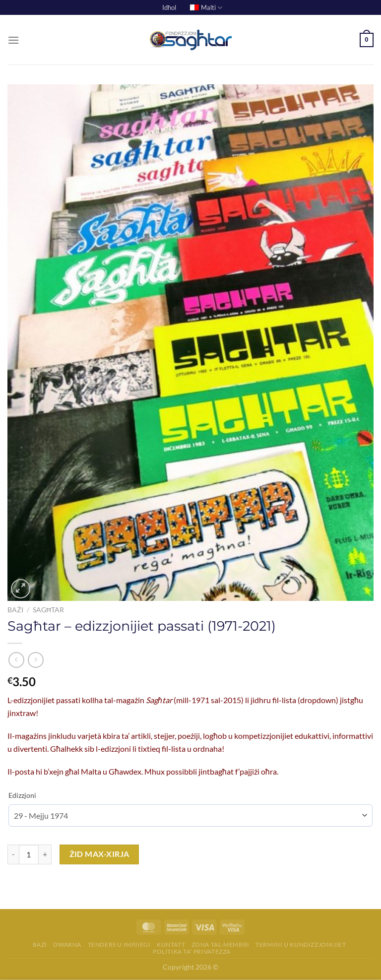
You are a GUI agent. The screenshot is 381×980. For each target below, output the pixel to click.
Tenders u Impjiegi (119, 945)
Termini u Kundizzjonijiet (301, 945)
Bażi (15, 610)
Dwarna (67, 945)
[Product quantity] (29, 854)
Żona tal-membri (221, 945)
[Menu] (13, 40)
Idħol (169, 7)
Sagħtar (48, 610)
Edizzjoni (22, 795)
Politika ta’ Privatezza (192, 951)
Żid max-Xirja (99, 854)
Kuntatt (171, 945)
